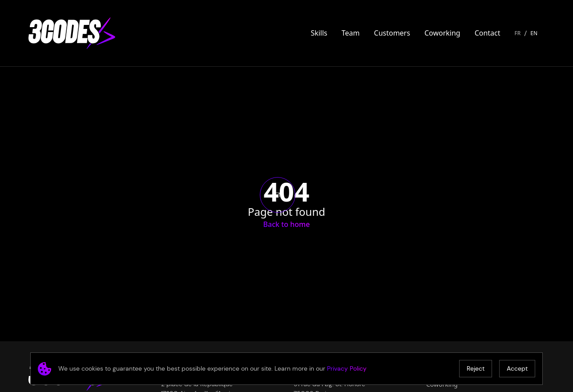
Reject (476, 368)
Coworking (442, 33)
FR (518, 33)
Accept (517, 368)
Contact (488, 33)
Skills (319, 33)
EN (534, 33)
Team (351, 33)
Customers (392, 33)
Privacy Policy (347, 368)
